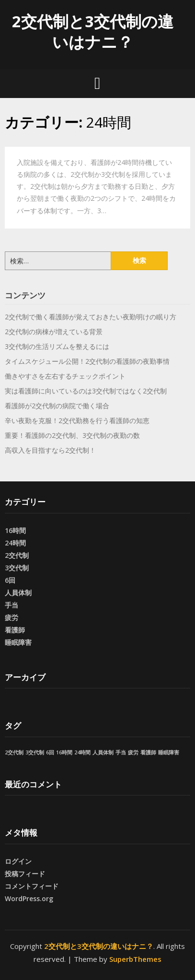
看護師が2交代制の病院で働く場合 (57, 406)
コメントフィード (32, 886)
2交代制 (17, 555)
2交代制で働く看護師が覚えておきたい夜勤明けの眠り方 (91, 317)
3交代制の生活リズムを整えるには (57, 346)
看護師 (15, 630)
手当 (11, 605)
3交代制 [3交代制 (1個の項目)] (35, 752)
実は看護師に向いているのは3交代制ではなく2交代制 (86, 391)
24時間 (15, 543)
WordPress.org (29, 898)
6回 (10, 580)
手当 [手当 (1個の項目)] (121, 752)
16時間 (15, 530)
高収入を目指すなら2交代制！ (50, 450)
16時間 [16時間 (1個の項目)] (64, 752)
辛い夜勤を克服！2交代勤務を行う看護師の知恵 (77, 420)
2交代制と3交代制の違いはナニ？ (93, 32)
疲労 (11, 617)
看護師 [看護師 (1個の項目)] (148, 752)
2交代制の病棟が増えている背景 (54, 332)
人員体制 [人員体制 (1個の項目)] (103, 752)
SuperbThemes (135, 959)
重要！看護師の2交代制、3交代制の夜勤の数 (72, 435)
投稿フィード (25, 874)
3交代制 (17, 568)
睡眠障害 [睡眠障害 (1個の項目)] (169, 752)
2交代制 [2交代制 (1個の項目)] (14, 752)
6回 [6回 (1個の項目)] (50, 752)
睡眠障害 (18, 642)
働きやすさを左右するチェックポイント (65, 376)
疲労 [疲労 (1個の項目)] (133, 752)
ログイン (18, 861)
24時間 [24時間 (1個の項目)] (82, 752)
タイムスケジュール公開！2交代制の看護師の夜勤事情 (87, 361)
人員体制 (18, 593)
